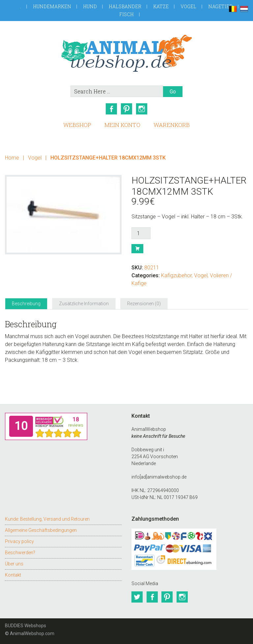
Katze (161, 6)
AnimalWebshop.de (126, 53)
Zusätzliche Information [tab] (84, 304)
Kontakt (13, 575)
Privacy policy (19, 541)
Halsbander (125, 6)
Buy (137, 249)
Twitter (137, 597)
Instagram (142, 109)
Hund (90, 6)
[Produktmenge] (141, 233)
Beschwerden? (20, 552)
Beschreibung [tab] (26, 304)
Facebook (111, 109)
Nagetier (220, 6)
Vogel (188, 6)
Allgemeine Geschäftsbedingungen (41, 530)
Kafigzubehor (176, 275)
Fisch (126, 14)
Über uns (14, 563)
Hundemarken (52, 6)
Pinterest (126, 109)
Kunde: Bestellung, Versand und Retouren (47, 519)
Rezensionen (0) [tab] (144, 304)
